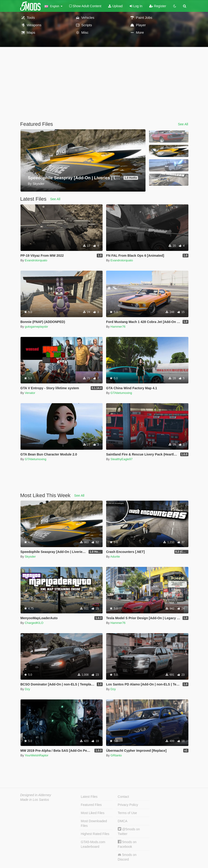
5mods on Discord (127, 857)
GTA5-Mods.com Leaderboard (93, 844)
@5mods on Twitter (129, 831)
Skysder (30, 557)
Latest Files (89, 797)
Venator (30, 393)
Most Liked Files (93, 813)
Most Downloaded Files (94, 823)
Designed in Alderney (36, 795)
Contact (123, 797)
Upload (115, 6)
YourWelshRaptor (36, 755)
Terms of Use (127, 813)
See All (183, 124)
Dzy (27, 689)
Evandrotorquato (36, 260)
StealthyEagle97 (122, 459)
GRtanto (116, 755)
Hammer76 (118, 327)
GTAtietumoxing (121, 393)
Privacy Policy (128, 805)
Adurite (115, 557)
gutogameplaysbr (36, 327)
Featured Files (91, 805)
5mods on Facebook (127, 844)
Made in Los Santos (35, 800)
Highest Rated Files (95, 834)
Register (158, 6)
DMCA (123, 821)
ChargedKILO (34, 623)
